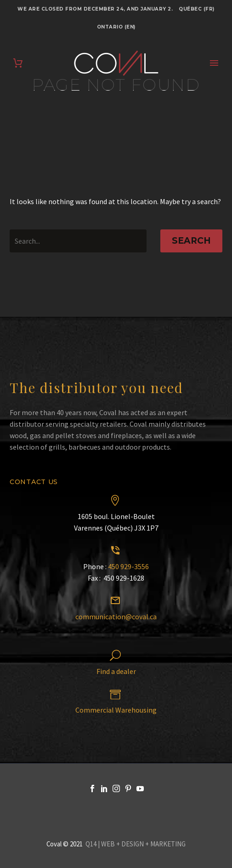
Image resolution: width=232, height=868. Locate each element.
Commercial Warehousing (116, 710)
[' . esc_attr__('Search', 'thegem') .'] (78, 241)
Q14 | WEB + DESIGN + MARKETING (136, 844)
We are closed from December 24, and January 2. (95, 9)
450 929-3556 (128, 566)
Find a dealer (116, 671)
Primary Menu (214, 63)
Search (191, 241)
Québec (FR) (197, 9)
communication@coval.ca (116, 617)
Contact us (34, 482)
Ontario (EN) (116, 27)
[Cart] (18, 63)
